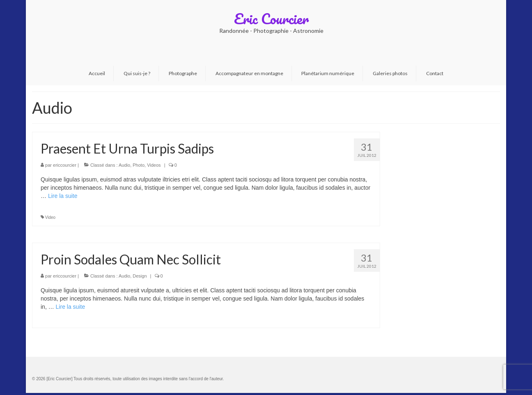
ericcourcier (65, 165)
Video (50, 217)
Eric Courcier (271, 18)
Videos (154, 165)
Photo (139, 165)
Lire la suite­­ (63, 196)
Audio (124, 165)
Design (140, 276)
